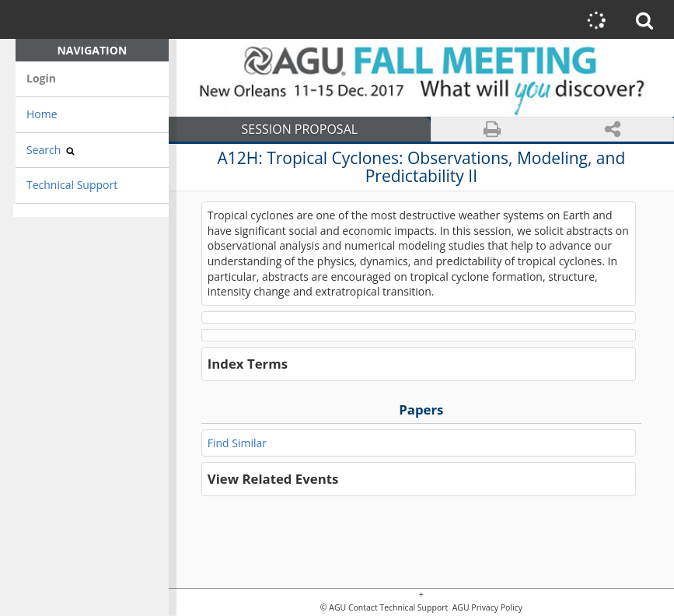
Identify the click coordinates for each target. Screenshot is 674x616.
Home (42, 114)
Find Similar (237, 443)
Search (51, 150)
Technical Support (72, 185)
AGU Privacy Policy (486, 608)
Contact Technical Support (398, 608)
